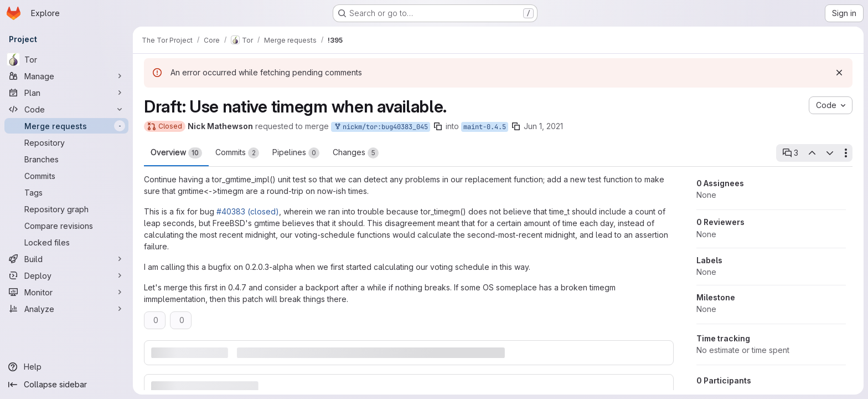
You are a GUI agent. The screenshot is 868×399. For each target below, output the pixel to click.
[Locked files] (66, 242)
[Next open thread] (830, 153)
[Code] (66, 109)
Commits (237, 153)
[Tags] (66, 192)
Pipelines (296, 153)
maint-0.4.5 (485, 127)
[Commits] (66, 176)
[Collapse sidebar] (66, 385)
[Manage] (66, 76)
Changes (356, 153)
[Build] (66, 259)
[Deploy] (66, 275)
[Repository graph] (66, 209)
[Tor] (66, 59)
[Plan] (66, 93)
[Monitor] (66, 292)
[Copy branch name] (438, 126)
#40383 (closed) (248, 211)
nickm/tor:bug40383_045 (381, 127)
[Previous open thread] (812, 153)
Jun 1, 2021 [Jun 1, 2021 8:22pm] (543, 126)
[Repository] (66, 142)
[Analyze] (66, 309)
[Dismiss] (839, 73)
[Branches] (66, 159)
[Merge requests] (66, 126)
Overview (176, 153)
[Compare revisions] (66, 226)
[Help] (66, 367)
